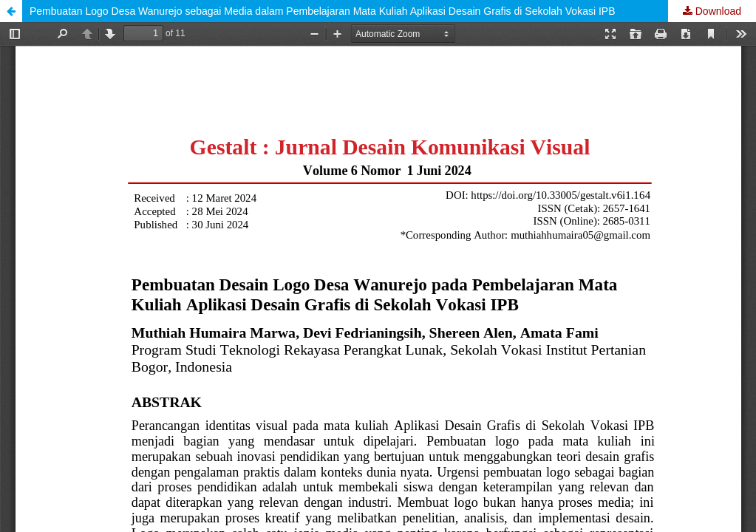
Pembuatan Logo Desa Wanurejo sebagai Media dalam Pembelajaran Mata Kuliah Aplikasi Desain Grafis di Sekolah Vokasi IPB (322, 11)
